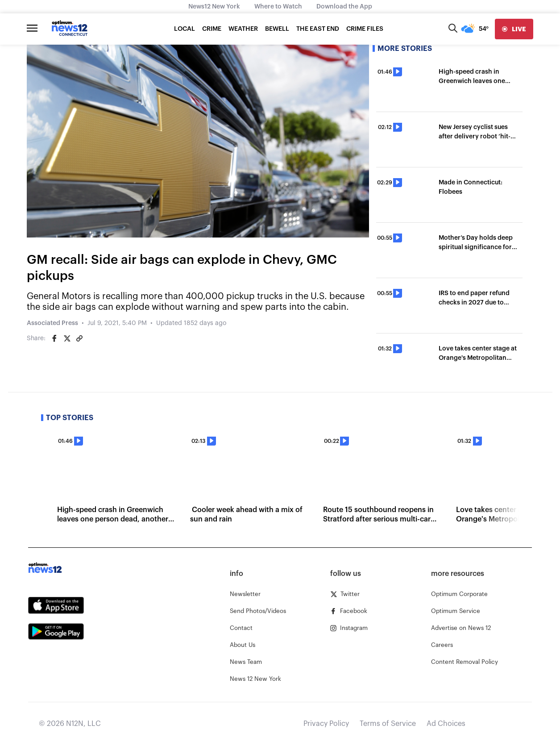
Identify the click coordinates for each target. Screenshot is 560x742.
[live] (514, 29)
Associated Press (52, 323)
